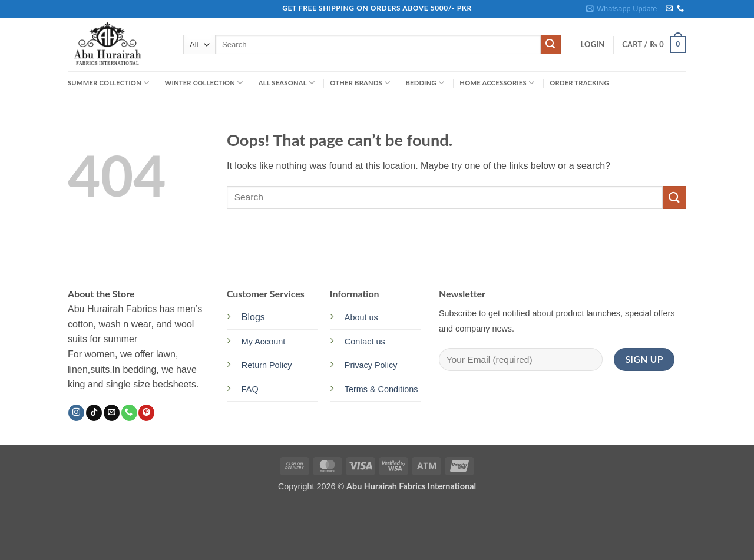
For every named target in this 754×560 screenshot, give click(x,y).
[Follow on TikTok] (94, 413)
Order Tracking (579, 83)
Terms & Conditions (381, 389)
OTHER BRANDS (360, 83)
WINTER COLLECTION (204, 83)
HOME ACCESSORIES (497, 83)
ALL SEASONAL (287, 83)
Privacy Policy (371, 365)
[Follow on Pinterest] (146, 413)
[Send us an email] (669, 9)
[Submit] (551, 45)
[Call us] (680, 9)
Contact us (365, 342)
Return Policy (267, 365)
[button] (621, 9)
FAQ (250, 389)
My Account (263, 342)
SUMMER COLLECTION (108, 83)
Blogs (253, 317)
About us (361, 317)
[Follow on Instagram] (76, 413)
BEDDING (425, 83)
